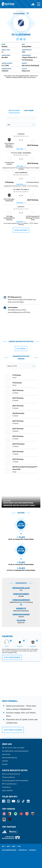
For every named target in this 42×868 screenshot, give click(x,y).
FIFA (19, 847)
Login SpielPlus (8, 790)
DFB (8, 847)
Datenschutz (23, 850)
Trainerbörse (6, 787)
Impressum (33, 850)
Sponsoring (6, 754)
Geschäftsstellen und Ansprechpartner (15, 751)
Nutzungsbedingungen (9, 850)
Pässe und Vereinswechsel (11, 774)
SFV (3, 847)
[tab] (14, 111)
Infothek (5, 761)
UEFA (14, 847)
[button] (18, 39)
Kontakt (5, 764)
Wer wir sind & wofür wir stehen (13, 748)
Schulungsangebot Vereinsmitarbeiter (15, 780)
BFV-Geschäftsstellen (9, 784)
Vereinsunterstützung (9, 758)
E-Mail (7, 65)
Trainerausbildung (8, 777)
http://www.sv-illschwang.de (30, 65)
